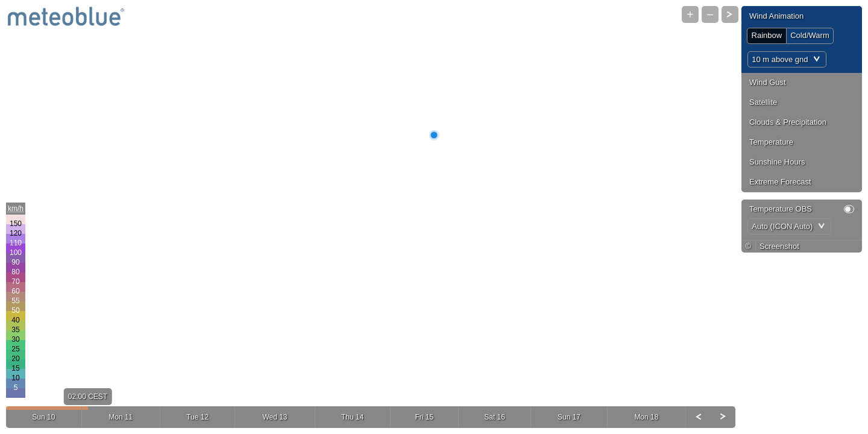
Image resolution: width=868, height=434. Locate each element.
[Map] (434, 217)
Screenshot (779, 246)
